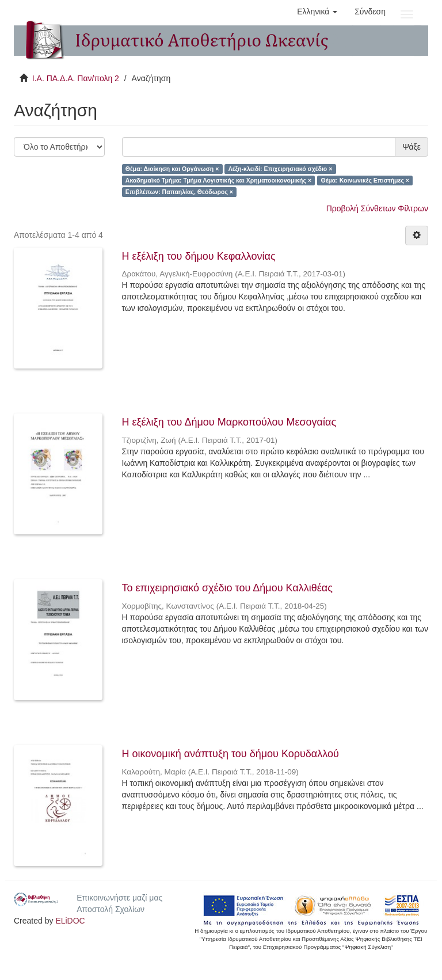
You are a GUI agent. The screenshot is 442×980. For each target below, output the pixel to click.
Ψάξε (411, 147)
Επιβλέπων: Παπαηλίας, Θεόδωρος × (179, 192)
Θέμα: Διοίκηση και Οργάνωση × (172, 169)
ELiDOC (70, 921)
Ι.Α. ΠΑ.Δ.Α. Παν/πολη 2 (76, 78)
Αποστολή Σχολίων (110, 909)
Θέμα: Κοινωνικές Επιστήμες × (365, 180)
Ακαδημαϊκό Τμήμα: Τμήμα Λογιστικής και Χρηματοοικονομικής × (218, 180)
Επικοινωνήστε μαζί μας (119, 898)
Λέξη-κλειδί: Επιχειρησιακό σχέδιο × (281, 169)
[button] (317, 12)
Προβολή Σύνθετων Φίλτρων (377, 208)
